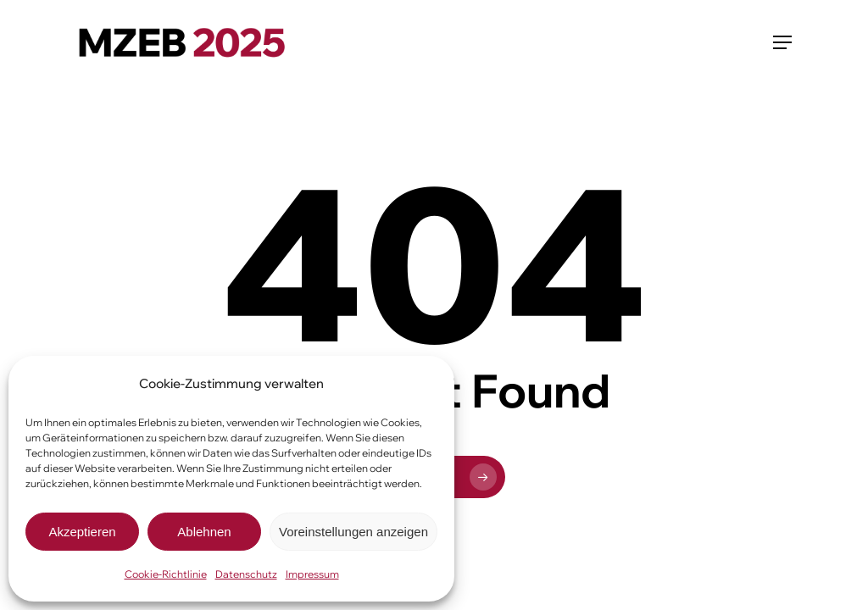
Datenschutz (246, 574)
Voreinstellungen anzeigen (353, 532)
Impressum (312, 574)
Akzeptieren (82, 532)
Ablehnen (204, 532)
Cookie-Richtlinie (166, 574)
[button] (782, 42)
